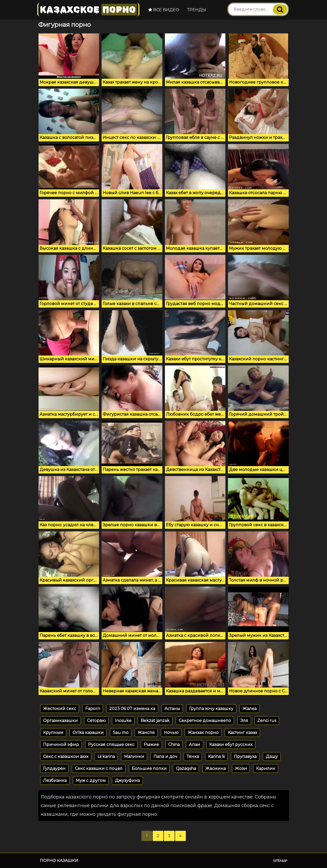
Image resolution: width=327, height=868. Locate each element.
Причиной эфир (61, 745)
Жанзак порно (203, 733)
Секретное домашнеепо (205, 721)
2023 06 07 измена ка (132, 709)
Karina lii (216, 757)
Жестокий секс (60, 709)
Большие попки (149, 768)
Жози (241, 768)
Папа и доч (165, 757)
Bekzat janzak (155, 721)
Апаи (195, 745)
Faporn (93, 709)
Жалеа (250, 709)
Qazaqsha (186, 768)
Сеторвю (96, 721)
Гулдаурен (54, 768)
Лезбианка (55, 780)
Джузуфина (127, 780)
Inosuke (123, 721)
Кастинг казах (242, 733)
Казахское (88, 10)
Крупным (53, 733)
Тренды (197, 10)
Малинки (134, 757)
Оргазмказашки (60, 721)
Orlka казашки (88, 733)
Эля (244, 721)
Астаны (172, 709)
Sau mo (121, 733)
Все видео (164, 10)
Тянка (193, 757)
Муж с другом (91, 780)
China (174, 745)
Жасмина (215, 768)
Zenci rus (267, 721)
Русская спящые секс (111, 745)
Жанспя (146, 733)
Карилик (266, 768)
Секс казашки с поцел (99, 768)
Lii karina (106, 757)
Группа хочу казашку (211, 709)
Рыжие (151, 745)
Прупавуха (245, 757)
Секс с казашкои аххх (66, 757)
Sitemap (280, 861)
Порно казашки (59, 860)
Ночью (171, 733)
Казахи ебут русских (231, 745)
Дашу (272, 757)
